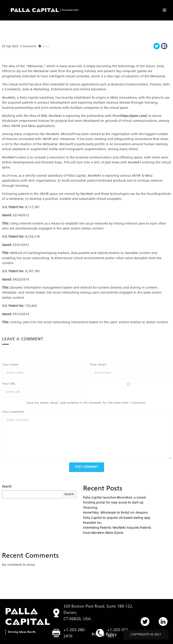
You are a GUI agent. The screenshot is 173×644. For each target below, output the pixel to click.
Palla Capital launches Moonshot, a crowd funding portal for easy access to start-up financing (114, 503)
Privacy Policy (104, 635)
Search (7, 487)
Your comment (13, 412)
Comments (28, 47)
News (46, 46)
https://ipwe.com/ (133, 116)
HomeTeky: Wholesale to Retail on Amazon (115, 513)
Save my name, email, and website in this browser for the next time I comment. (86, 403)
